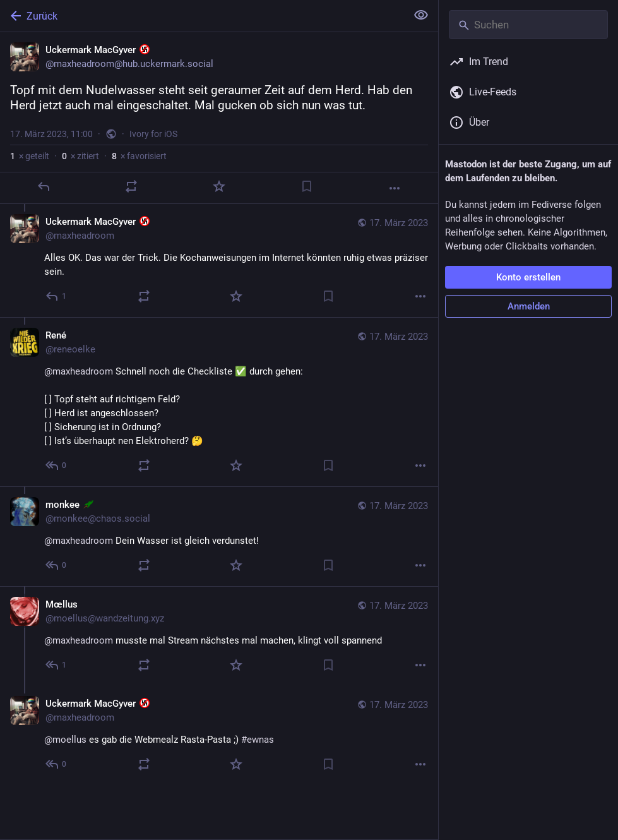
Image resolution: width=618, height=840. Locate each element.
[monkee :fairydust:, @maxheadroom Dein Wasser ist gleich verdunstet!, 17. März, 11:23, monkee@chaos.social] (219, 536)
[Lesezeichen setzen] (307, 186)
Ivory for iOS (153, 134)
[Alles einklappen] (421, 15)
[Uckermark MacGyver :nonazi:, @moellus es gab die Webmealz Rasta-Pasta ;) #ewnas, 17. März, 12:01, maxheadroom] (219, 735)
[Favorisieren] (219, 186)
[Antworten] (44, 186)
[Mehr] (395, 188)
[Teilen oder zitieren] (131, 186)
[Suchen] (528, 25)
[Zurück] (202, 16)
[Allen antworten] (56, 296)
